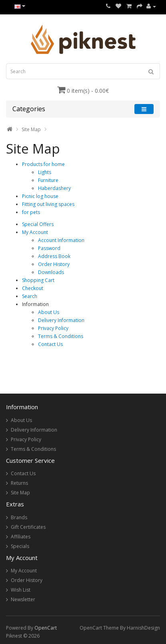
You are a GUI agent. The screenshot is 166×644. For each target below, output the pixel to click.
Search (30, 296)
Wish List (21, 590)
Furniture (48, 180)
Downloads (51, 272)
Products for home (43, 164)
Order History (54, 264)
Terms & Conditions (61, 336)
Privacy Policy (53, 328)
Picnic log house (40, 196)
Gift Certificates (28, 527)
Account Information (61, 240)
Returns (19, 483)
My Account (35, 232)
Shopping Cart (38, 280)
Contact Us (50, 344)
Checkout (33, 288)
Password (49, 248)
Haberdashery (54, 188)
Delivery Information (61, 320)
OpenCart (46, 628)
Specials (20, 546)
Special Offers (38, 224)
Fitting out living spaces (48, 204)
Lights (45, 172)
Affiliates (21, 537)
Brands (19, 517)
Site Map (31, 129)
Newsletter (23, 599)
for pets (31, 212)
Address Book (54, 256)
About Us (49, 312)
